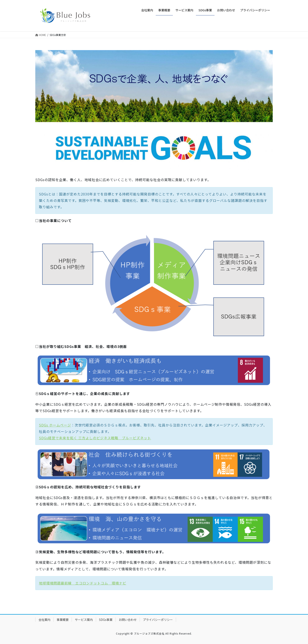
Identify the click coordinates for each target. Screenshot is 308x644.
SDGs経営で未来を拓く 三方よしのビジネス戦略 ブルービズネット (95, 438)
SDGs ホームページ (55, 425)
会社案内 (44, 620)
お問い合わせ (128, 620)
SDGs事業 (106, 620)
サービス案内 (84, 620)
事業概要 (63, 620)
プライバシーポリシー (158, 620)
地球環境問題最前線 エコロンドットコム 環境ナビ (83, 583)
